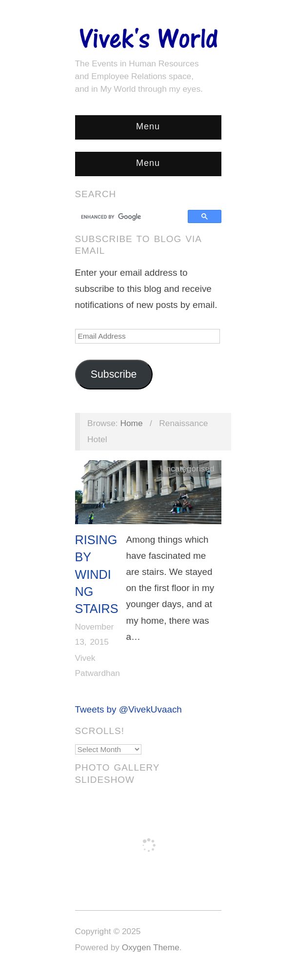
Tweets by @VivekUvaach (128, 709)
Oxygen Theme (151, 947)
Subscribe (114, 374)
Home (131, 423)
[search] (133, 217)
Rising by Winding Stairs (97, 574)
